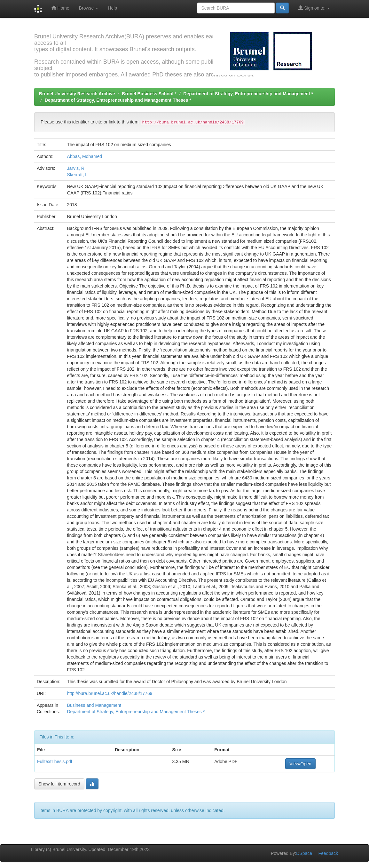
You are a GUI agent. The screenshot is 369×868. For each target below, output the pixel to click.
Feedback (328, 853)
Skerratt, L (77, 175)
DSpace (304, 853)
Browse (89, 8)
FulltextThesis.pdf (55, 761)
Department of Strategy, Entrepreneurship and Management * (248, 94)
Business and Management (94, 705)
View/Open (300, 764)
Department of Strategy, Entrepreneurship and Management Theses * (118, 100)
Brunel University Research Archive (77, 94)
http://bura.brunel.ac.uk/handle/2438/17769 (110, 693)
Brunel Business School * (149, 94)
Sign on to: (314, 8)
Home (60, 8)
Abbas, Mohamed (84, 156)
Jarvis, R (75, 168)
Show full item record (59, 784)
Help (112, 8)
